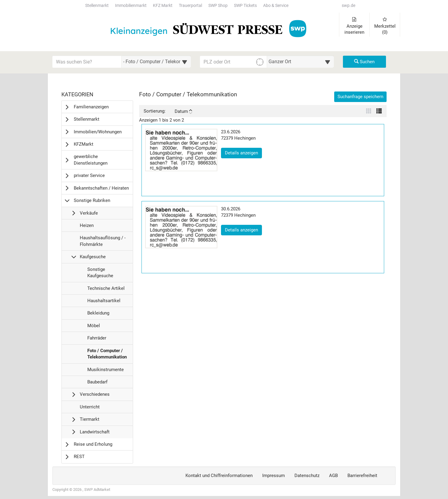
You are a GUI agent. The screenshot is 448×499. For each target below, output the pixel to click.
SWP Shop (218, 6)
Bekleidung (98, 315)
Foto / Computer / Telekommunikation (107, 355)
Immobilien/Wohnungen (98, 132)
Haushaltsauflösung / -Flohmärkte (103, 243)
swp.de (348, 6)
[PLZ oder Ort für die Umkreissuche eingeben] (233, 62)
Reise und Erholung (93, 444)
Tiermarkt (90, 419)
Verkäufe (89, 213)
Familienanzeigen (91, 107)
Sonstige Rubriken (92, 200)
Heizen (87, 227)
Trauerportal (190, 6)
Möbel (93, 327)
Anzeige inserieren (354, 26)
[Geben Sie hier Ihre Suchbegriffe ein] (87, 62)
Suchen (364, 62)
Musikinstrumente (105, 371)
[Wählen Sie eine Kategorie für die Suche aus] (156, 62)
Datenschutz (307, 476)
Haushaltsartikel (104, 302)
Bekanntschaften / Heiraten (101, 188)
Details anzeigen (243, 153)
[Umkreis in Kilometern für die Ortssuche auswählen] (301, 62)
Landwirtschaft (95, 432)
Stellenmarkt (97, 6)
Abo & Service (276, 6)
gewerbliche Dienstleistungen (91, 160)
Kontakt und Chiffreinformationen (219, 476)
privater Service (89, 175)
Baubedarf (97, 383)
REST (79, 457)
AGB (333, 476)
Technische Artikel (106, 290)
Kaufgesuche (93, 257)
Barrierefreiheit (362, 476)
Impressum (274, 476)
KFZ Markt (163, 6)
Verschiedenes (95, 394)
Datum (183, 111)
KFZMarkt (84, 144)
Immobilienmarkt (131, 6)
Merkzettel (385, 26)
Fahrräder (97, 339)
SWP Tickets (245, 6)
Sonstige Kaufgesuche (100, 274)
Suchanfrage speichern (360, 97)
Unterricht (90, 408)
